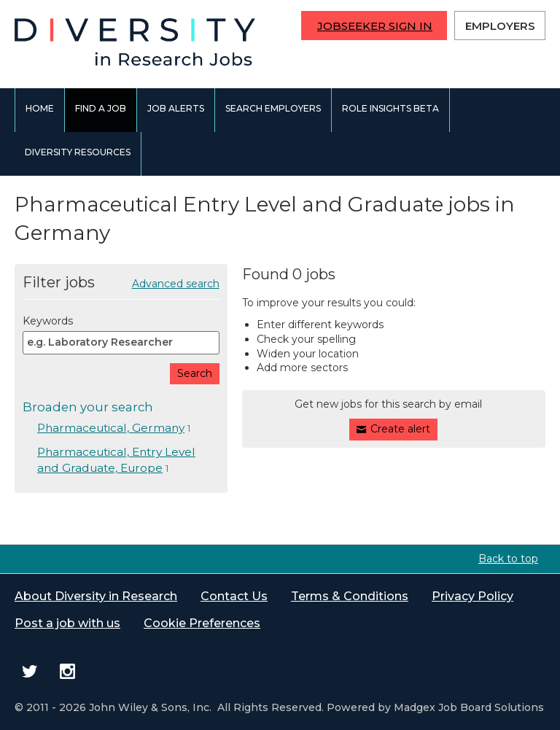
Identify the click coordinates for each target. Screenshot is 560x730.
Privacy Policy (472, 596)
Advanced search (176, 284)
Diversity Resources (78, 152)
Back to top (508, 559)
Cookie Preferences (202, 623)
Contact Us (234, 596)
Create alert (400, 429)
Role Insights (390, 108)
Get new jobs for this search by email (388, 404)
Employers (500, 26)
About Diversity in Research (96, 596)
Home (40, 108)
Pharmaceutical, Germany (111, 428)
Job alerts (176, 108)
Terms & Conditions (350, 596)
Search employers (273, 108)
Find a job (101, 108)
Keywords (48, 321)
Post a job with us (67, 623)
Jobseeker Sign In (375, 26)
